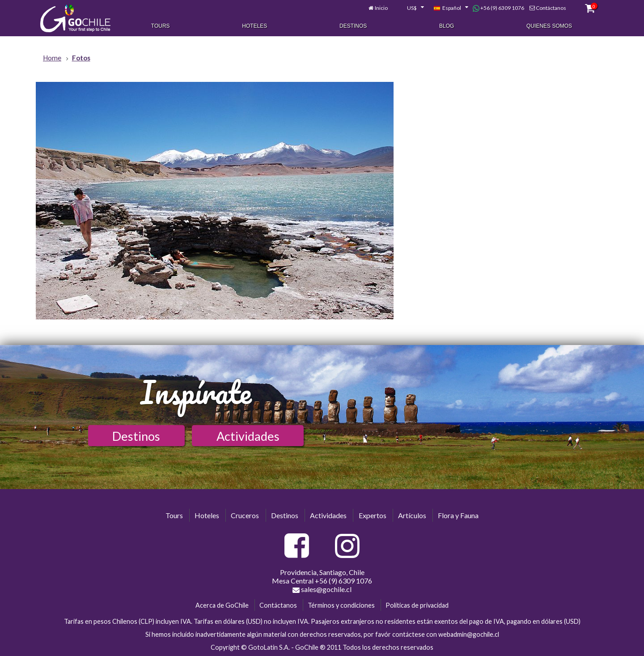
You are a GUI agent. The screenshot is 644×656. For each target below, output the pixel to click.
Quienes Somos (549, 26)
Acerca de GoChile (222, 605)
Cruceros (245, 515)
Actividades (248, 436)
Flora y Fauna (458, 515)
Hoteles (254, 26)
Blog (447, 26)
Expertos (373, 515)
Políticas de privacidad (417, 605)
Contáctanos (551, 8)
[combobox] (411, 8)
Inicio (381, 8)
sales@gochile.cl (322, 589)
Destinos (353, 26)
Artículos (412, 515)
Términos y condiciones (341, 605)
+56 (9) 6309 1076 (498, 8)
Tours (161, 26)
